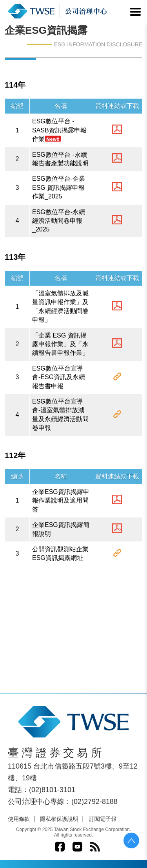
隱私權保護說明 (59, 819)
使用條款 (19, 819)
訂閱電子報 (103, 819)
